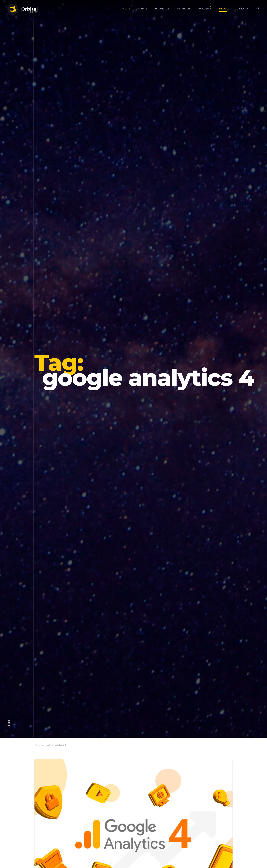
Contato (241, 9)
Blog (223, 9)
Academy (205, 9)
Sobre (143, 9)
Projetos (162, 9)
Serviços (184, 9)
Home (126, 9)
